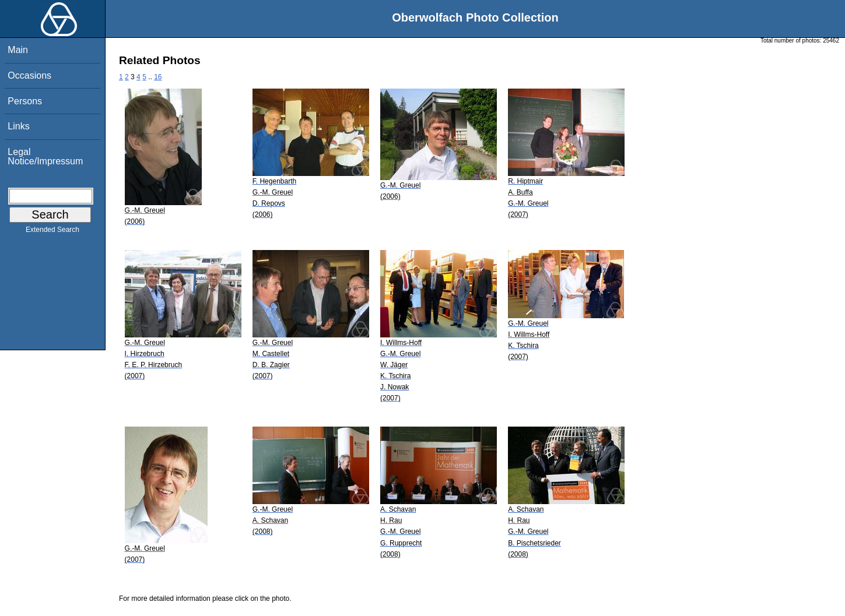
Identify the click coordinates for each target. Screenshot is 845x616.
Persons (25, 101)
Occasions (29, 75)
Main (18, 50)
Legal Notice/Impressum (45, 156)
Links (18, 126)
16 (158, 77)
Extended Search (52, 232)
